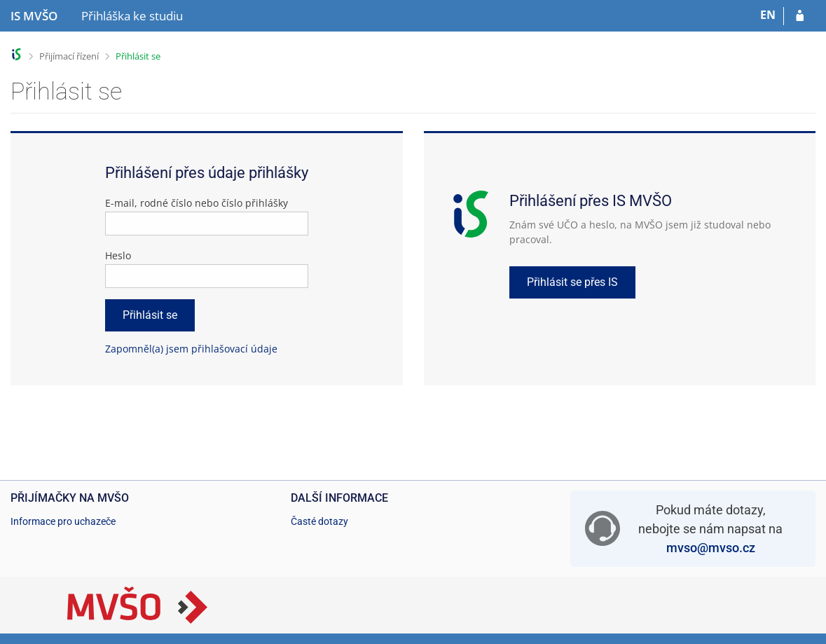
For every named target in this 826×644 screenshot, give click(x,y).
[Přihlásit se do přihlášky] (800, 16)
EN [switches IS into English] (768, 15)
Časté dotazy (319, 521)
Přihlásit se (138, 56)
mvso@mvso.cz (711, 548)
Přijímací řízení (69, 56)
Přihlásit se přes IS (572, 282)
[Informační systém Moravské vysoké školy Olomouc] (34, 16)
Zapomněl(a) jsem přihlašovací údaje (191, 349)
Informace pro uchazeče (63, 521)
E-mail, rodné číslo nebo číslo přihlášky (197, 203)
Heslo (118, 255)
